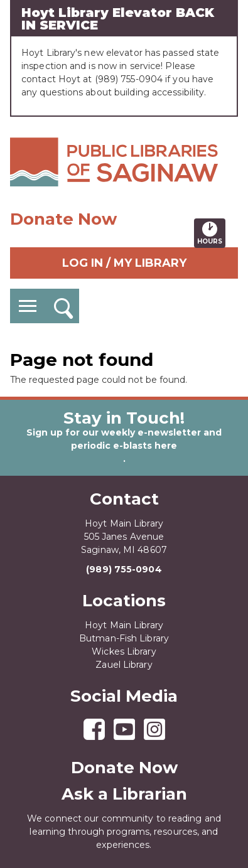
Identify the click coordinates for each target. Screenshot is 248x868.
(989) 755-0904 (124, 569)
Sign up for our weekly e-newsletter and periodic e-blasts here (124, 439)
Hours (211, 233)
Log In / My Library (124, 263)
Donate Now (63, 219)
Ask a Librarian (124, 794)
